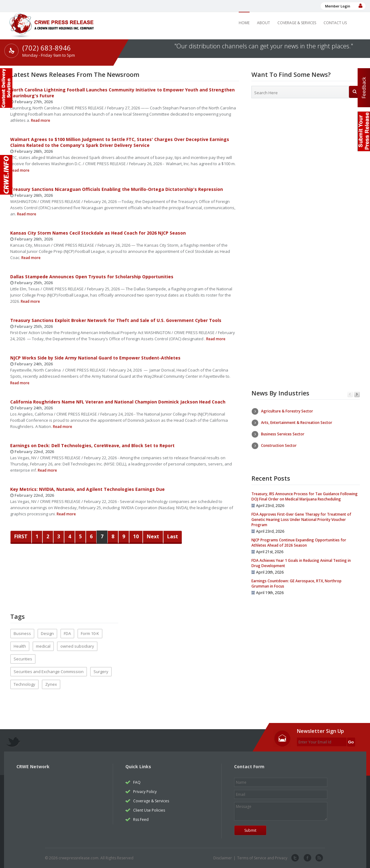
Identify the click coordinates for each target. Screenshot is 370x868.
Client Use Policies (149, 810)
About (263, 23)
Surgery (101, 672)
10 (136, 536)
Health (20, 646)
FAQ (137, 782)
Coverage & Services (297, 23)
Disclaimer (223, 858)
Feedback (364, 88)
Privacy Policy (145, 792)
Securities (23, 659)
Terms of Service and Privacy (262, 858)
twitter (295, 858)
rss (319, 858)
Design (47, 633)
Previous (350, 395)
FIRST (21, 536)
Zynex (51, 684)
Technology (24, 684)
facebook (307, 858)
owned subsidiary (77, 646)
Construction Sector (279, 445)
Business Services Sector (283, 434)
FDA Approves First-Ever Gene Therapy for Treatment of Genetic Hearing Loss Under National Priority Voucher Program (301, 520)
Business (22, 633)
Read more (40, 120)
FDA (67, 633)
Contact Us (335, 23)
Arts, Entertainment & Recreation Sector (297, 423)
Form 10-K (90, 633)
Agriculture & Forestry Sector (287, 411)
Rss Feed (141, 820)
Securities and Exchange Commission (49, 672)
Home (244, 23)
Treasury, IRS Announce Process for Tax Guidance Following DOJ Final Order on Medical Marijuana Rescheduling (305, 496)
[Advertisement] (306, 153)
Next (153, 536)
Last (173, 536)
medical (43, 646)
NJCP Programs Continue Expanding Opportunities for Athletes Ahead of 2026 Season (299, 543)
